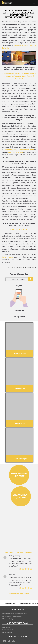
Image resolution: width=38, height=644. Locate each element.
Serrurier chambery (8, 614)
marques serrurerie (21, 619)
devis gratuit (7, 257)
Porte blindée (7, 616)
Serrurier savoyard (15, 152)
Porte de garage (17, 616)
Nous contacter (7, 632)
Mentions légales (8, 630)
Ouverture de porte (21, 614)
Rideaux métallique (8, 619)
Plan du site (6, 627)
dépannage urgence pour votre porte (20, 150)
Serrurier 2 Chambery (11, 603)
